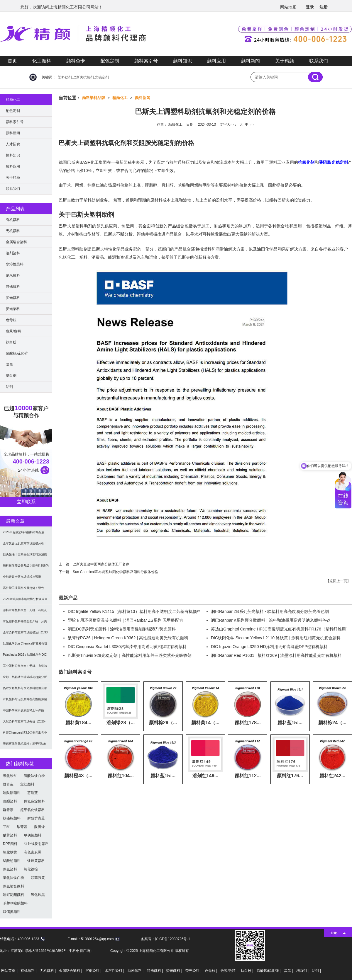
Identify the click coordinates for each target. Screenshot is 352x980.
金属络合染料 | (71, 971)
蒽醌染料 (10, 801)
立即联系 (26, 502)
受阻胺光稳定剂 (333, 162)
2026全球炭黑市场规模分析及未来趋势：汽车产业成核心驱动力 (25, 601)
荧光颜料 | (175, 971)
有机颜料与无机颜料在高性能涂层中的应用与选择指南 (25, 701)
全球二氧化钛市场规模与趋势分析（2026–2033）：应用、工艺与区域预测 (25, 679)
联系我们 (319, 61)
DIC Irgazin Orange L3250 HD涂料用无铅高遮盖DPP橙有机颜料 (269, 647)
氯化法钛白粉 (13, 878)
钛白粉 (11, 342)
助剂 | (316, 971)
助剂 (9, 387)
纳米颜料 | (136, 971)
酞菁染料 (10, 835)
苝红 (6, 827)
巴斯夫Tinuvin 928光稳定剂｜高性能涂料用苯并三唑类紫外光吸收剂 (130, 655)
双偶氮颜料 (12, 912)
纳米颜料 (13, 275)
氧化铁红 (10, 776)
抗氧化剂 (306, 162)
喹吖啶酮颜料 (13, 895)
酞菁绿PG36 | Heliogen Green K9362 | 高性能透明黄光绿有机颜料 (128, 638)
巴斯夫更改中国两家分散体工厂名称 (101, 564)
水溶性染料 (15, 264)
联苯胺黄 (38, 878)
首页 (12, 61)
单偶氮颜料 (33, 835)
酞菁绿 (40, 827)
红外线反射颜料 (36, 844)
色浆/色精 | (230, 971)
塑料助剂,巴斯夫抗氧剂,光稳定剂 (83, 77)
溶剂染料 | (94, 971)
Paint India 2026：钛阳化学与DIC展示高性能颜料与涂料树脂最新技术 (25, 657)
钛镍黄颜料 (36, 861)
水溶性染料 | (115, 971)
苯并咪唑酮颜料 (15, 903)
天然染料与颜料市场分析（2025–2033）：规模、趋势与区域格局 (25, 724)
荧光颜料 (13, 298)
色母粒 (11, 320)
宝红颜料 (27, 784)
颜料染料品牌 (94, 98)
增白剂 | (303, 971)
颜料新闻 (251, 61)
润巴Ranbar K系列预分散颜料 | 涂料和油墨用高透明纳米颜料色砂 (271, 620)
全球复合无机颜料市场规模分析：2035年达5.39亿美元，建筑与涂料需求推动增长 (25, 545)
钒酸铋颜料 (12, 861)
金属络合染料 (16, 242)
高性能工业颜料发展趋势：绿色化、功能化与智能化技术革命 (23, 590)
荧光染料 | (194, 971)
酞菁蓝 (22, 827)
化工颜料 (42, 61)
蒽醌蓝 (33, 793)
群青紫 (8, 810)
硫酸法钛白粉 (34, 776)
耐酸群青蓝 (36, 818)
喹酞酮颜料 (12, 793)
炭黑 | (289, 971)
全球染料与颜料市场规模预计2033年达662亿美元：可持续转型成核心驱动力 (26, 634)
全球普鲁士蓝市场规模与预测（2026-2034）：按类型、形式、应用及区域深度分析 (26, 579)
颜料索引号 (146, 61)
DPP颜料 (10, 844)
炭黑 (9, 364)
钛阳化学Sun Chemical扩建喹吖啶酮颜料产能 (25, 646)
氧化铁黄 (10, 852)
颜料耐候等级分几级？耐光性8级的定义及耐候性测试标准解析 (26, 568)
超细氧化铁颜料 (33, 810)
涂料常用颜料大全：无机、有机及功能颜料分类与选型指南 (25, 612)
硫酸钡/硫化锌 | (269, 971)
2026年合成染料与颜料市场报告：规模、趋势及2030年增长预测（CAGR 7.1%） (25, 534)
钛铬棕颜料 (12, 818)
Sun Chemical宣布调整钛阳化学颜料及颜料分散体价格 (115, 572)
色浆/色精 (13, 331)
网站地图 (288, 7)
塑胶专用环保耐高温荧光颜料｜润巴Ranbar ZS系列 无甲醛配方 (126, 620)
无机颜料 (13, 231)
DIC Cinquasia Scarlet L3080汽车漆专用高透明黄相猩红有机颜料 (127, 647)
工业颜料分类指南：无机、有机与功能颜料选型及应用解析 (25, 668)
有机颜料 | (29, 971)
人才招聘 (13, 144)
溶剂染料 (13, 253)
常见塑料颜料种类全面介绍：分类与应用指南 (25, 623)
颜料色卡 (76, 61)
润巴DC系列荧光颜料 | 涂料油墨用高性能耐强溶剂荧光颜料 (122, 629)
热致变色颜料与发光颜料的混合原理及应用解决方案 (25, 690)
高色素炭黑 (33, 852)
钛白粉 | (248, 971)
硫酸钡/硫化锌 (17, 353)
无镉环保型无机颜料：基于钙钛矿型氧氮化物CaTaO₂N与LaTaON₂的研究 (25, 746)
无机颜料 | (48, 971)
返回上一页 (338, 581)
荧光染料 (13, 309)
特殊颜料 (13, 287)
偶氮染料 (10, 869)
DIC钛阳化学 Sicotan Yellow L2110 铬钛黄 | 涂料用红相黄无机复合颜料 (276, 638)
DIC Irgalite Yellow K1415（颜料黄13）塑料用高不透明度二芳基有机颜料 (134, 611)
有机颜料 (13, 220)
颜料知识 (182, 61)
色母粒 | (211, 971)
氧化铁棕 (31, 869)
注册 (324, 7)
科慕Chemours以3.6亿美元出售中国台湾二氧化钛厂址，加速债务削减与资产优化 (25, 735)
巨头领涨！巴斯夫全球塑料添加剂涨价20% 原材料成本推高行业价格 (25, 557)
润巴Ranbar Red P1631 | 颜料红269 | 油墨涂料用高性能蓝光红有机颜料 (276, 655)
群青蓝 (8, 784)
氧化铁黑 (38, 895)
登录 (310, 7)
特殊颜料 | (155, 971)
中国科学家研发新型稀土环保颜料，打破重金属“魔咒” (23, 712)
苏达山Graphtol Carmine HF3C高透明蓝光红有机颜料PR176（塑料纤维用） (280, 629)
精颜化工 (120, 98)
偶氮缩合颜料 (13, 886)
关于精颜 (285, 61)
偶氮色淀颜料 (34, 801)
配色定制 (110, 61)
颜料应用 (216, 61)
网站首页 (8, 971)
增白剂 (11, 376)
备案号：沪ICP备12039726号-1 (165, 939)
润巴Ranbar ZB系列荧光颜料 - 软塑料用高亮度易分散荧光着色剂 (270, 611)
